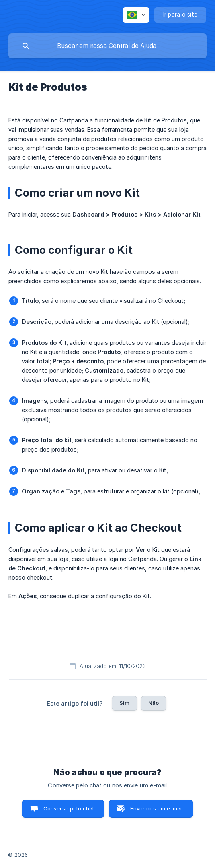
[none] (136, 15)
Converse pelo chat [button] (69, 808)
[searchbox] (107, 46)
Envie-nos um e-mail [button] (157, 808)
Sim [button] (124, 703)
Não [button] (154, 703)
